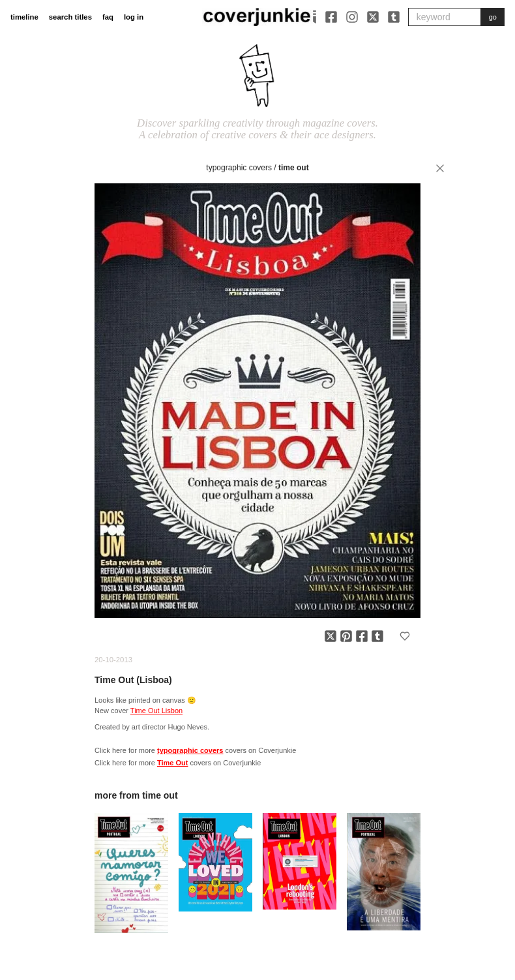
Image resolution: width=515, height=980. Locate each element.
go (493, 17)
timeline (24, 17)
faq (108, 17)
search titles (70, 17)
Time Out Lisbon (156, 711)
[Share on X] (331, 636)
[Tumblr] (394, 17)
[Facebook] (331, 17)
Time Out (294, 168)
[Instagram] (352, 17)
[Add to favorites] (405, 636)
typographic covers (239, 168)
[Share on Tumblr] (377, 636)
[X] (373, 17)
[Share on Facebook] (362, 636)
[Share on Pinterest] (346, 636)
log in (134, 17)
